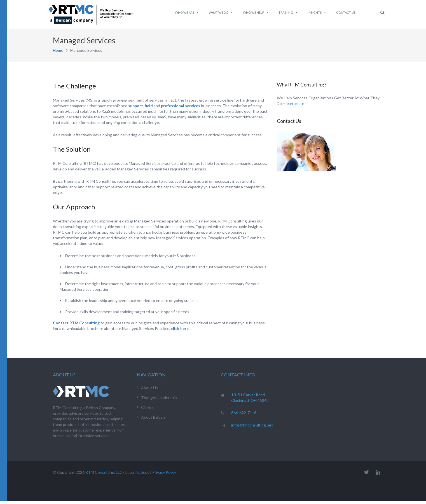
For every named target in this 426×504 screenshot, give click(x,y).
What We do (221, 13)
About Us (149, 391)
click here (180, 332)
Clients (147, 411)
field (149, 109)
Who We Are (187, 13)
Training (288, 13)
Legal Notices (137, 476)
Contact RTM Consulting (76, 326)
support (136, 109)
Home (58, 54)
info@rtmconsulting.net (252, 428)
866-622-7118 (244, 416)
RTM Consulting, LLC (104, 476)
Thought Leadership (159, 401)
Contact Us (346, 12)
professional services (181, 109)
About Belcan (153, 420)
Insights (317, 13)
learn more (295, 107)
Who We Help (256, 13)
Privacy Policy (164, 476)
